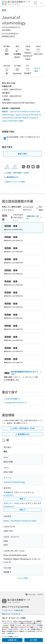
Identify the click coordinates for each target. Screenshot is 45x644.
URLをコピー (15, 167)
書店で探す (23, 154)
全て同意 (34, 640)
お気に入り (7, 167)
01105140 (8, 495)
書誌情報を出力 (11, 177)
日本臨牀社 (8, 492)
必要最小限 (12, 640)
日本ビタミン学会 (11, 503)
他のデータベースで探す (15, 182)
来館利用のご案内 (35, 217)
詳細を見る (11, 633)
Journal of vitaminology (14, 482)
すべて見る (37, 70)
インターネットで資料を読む (13, 610)
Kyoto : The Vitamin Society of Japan (20, 521)
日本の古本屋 (13, 399)
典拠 (23, 499)
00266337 (9, 506)
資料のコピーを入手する (11, 614)
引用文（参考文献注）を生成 (16, 173)
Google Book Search (16, 402)
